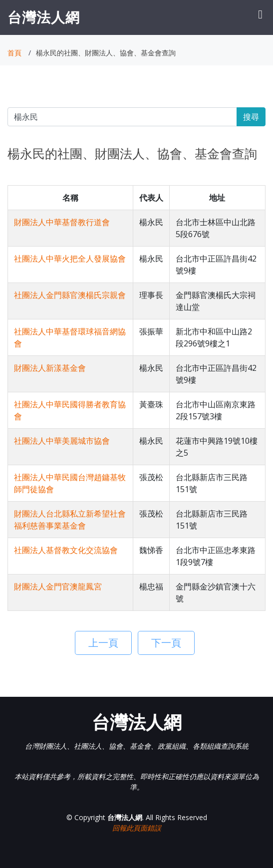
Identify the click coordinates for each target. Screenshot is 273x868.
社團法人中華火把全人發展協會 (70, 259)
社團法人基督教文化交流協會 (66, 550)
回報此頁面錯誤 (137, 828)
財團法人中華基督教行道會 (62, 222)
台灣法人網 (44, 17)
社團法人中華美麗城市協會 (62, 441)
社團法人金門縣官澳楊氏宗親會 (70, 295)
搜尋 (251, 117)
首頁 (14, 53)
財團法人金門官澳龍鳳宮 (58, 586)
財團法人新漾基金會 (50, 368)
